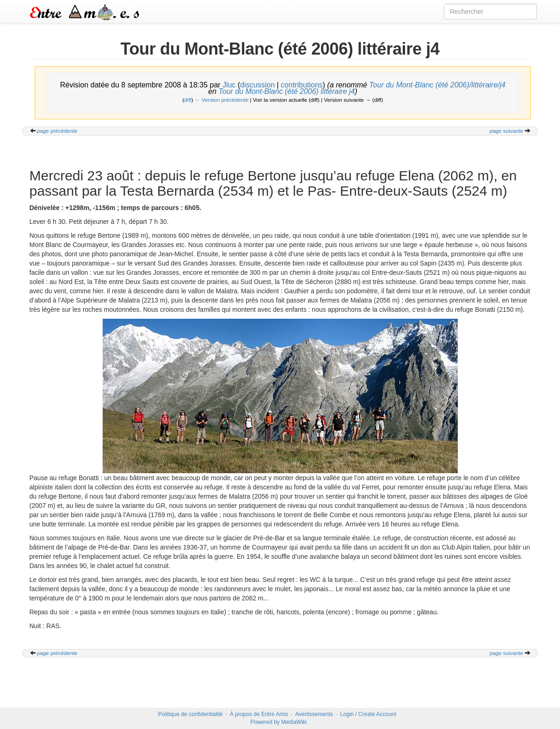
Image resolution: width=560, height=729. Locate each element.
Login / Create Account (368, 714)
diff (188, 100)
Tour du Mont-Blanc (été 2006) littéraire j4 (287, 91)
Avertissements (314, 714)
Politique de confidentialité (190, 714)
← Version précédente (222, 100)
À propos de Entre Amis (259, 714)
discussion (257, 85)
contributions (302, 85)
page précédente (57, 131)
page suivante (507, 131)
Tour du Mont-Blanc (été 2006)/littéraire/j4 (437, 85)
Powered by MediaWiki (278, 722)
